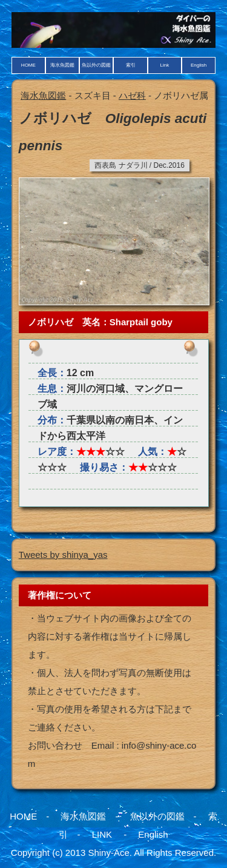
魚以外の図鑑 (96, 65)
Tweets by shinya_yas (63, 555)
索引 (131, 65)
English (199, 65)
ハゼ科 (132, 95)
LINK (102, 834)
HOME (28, 65)
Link (164, 65)
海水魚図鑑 (62, 65)
